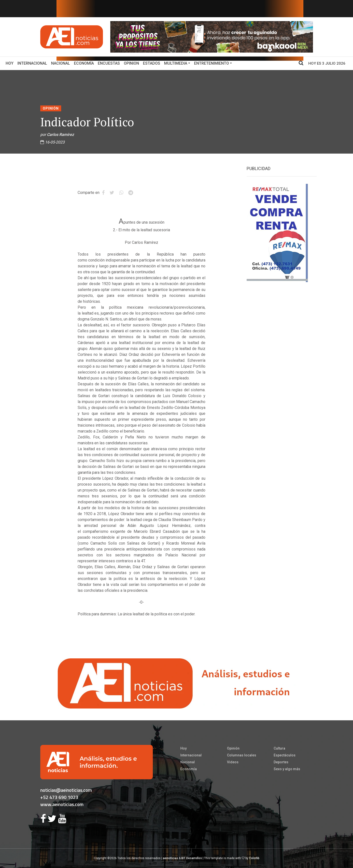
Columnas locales (242, 755)
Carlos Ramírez (60, 135)
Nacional (61, 63)
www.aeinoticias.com (62, 804)
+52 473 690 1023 (59, 797)
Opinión (51, 108)
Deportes (281, 762)
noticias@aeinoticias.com (66, 790)
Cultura (279, 748)
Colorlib (254, 858)
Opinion (131, 63)
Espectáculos (285, 755)
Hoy (11, 63)
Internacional (32, 63)
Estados (152, 63)
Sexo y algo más (287, 769)
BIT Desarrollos (192, 858)
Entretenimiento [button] (212, 63)
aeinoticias (170, 858)
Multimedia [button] (176, 63)
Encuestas (109, 63)
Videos (233, 762)
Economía (84, 63)
